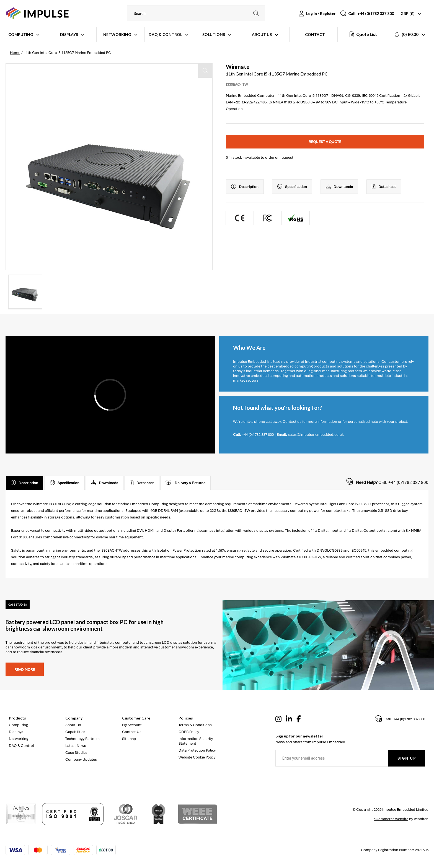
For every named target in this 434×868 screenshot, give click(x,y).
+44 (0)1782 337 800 (258, 435)
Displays (69, 34)
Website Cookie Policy (197, 757)
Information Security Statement (196, 741)
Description (245, 187)
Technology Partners (82, 739)
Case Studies (76, 753)
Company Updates (81, 759)
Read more (25, 670)
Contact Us (132, 732)
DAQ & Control (165, 34)
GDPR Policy (189, 732)
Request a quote (325, 142)
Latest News (76, 746)
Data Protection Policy (197, 750)
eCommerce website (391, 819)
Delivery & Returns (185, 483)
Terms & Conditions (195, 725)
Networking (117, 34)
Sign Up (407, 758)
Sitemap (129, 739)
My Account (132, 725)
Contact (315, 34)
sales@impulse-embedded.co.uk (316, 435)
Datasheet (384, 187)
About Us (262, 34)
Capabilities (75, 732)
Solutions (214, 34)
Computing (21, 34)
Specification (292, 187)
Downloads (339, 187)
